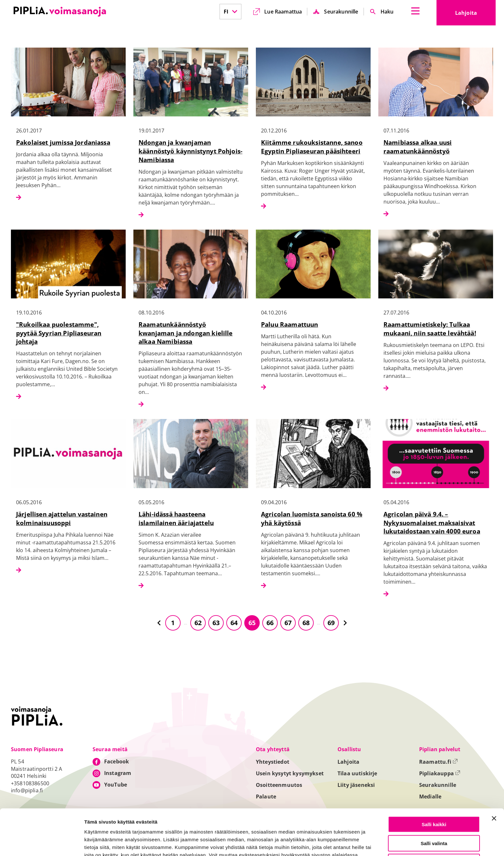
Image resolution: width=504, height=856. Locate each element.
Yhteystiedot (273, 762)
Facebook (117, 761)
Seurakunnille (341, 12)
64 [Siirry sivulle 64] (234, 623)
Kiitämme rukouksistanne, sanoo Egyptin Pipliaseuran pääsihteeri (312, 147)
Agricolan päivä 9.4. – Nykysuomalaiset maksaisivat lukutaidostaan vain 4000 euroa (432, 523)
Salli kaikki (434, 784)
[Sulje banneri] (494, 778)
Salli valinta (434, 803)
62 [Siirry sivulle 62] (198, 623)
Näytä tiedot (344, 844)
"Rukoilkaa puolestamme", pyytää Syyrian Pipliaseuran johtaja (59, 333)
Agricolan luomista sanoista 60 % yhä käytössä (312, 518)
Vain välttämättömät (434, 822)
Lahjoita (475, 15)
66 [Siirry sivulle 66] (270, 623)
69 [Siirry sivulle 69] (331, 623)
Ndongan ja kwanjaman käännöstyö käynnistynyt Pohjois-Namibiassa (190, 151)
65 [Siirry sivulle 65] (252, 623)
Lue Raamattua (283, 12)
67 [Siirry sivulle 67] (288, 623)
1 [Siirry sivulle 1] (173, 623)
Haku (387, 12)
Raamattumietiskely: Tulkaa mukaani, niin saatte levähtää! (430, 329)
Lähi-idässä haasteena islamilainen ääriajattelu (176, 518)
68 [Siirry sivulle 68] (306, 623)
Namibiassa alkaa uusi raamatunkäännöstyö (418, 147)
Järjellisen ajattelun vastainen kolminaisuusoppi (62, 518)
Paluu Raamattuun (290, 324)
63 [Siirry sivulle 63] (216, 623)
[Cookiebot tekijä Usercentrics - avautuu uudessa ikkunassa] (42, 843)
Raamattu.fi (438, 762)
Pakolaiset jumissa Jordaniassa (63, 142)
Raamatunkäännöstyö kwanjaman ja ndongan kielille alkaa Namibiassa (186, 333)
